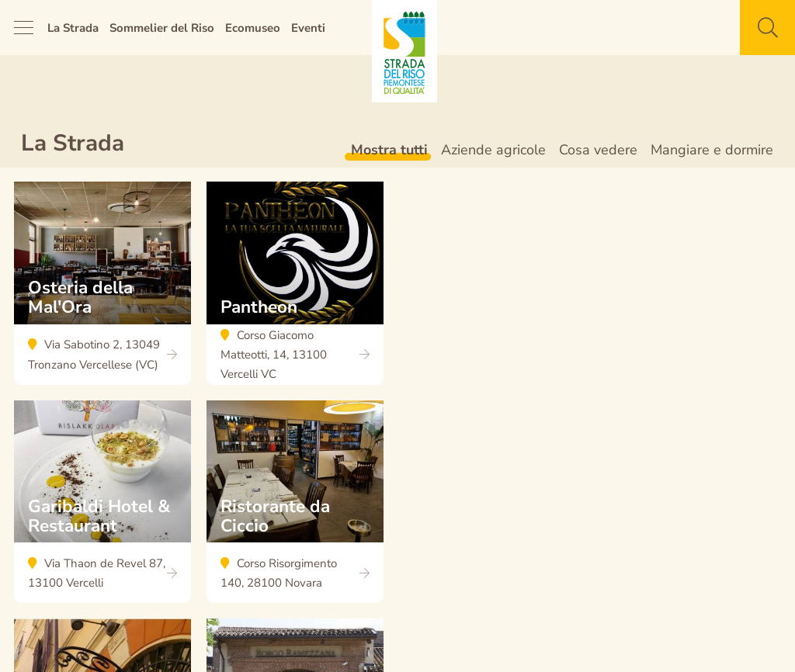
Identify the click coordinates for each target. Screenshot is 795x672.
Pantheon (295, 291)
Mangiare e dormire (712, 150)
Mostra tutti (389, 150)
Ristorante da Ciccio (295, 510)
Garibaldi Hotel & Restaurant (102, 510)
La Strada (73, 28)
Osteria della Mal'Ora (102, 291)
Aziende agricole (493, 150)
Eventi (308, 28)
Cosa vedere (598, 150)
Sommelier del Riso (162, 28)
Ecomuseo (253, 28)
